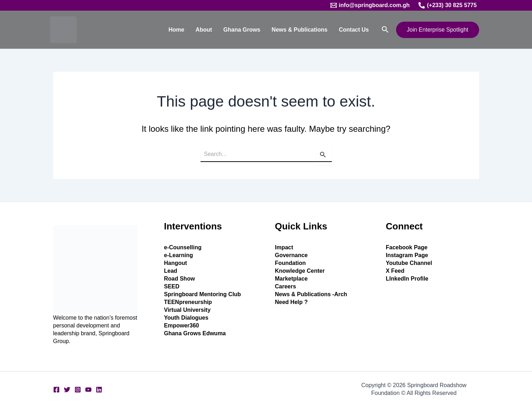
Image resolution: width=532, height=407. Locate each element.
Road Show (179, 279)
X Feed (395, 271)
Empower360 (182, 325)
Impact (284, 247)
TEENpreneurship (188, 302)
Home (176, 30)
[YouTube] (88, 390)
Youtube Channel (409, 263)
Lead (171, 271)
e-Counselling (183, 247)
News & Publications (299, 30)
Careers (286, 286)
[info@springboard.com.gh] (370, 5)
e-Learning (179, 255)
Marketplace (292, 279)
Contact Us (354, 30)
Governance (291, 255)
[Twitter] (67, 390)
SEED (172, 286)
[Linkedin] (99, 390)
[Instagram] (78, 390)
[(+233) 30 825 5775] (448, 5)
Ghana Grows (242, 30)
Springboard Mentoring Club (202, 294)
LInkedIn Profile (407, 279)
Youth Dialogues (186, 318)
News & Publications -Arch (311, 294)
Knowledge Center (300, 271)
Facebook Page (407, 247)
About (204, 30)
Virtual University (187, 310)
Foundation (290, 263)
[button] (385, 30)
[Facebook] (56, 390)
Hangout (175, 263)
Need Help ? (291, 302)
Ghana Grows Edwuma (195, 333)
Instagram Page (407, 255)
